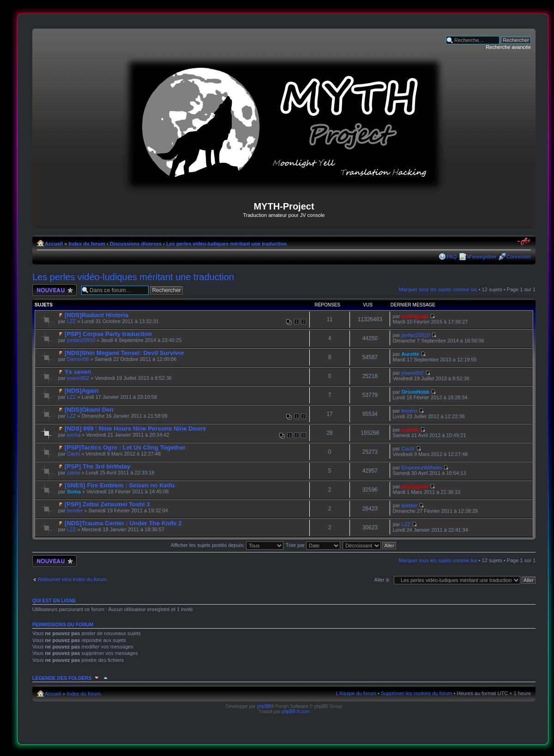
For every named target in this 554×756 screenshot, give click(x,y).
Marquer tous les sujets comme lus (438, 289)
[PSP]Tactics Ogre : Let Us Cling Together (125, 447)
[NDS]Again (81, 391)
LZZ (72, 321)
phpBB (264, 706)
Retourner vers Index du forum (72, 579)
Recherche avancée (508, 47)
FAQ (452, 257)
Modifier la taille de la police (524, 242)
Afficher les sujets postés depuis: (227, 545)
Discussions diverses (136, 244)
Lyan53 (410, 430)
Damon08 (78, 359)
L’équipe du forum (356, 693)
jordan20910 (81, 340)
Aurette (410, 354)
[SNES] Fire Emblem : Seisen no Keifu (120, 485)
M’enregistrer (482, 257)
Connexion (519, 257)
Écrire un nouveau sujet (54, 290)
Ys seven (78, 372)
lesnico (409, 411)
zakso (74, 473)
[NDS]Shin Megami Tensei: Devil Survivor (124, 353)
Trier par (313, 545)
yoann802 (78, 378)
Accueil (54, 244)
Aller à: (382, 580)
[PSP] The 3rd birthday (97, 466)
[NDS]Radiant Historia (96, 315)
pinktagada (415, 316)
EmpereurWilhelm (421, 468)
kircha (74, 435)
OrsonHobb (415, 392)
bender (75, 510)
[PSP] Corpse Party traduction (108, 334)
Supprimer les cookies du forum (417, 693)
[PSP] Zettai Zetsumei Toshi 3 (107, 504)
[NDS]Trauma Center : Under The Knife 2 (123, 523)
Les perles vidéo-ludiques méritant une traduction (226, 244)
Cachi (73, 454)
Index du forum (87, 244)
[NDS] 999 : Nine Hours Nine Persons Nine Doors (135, 429)
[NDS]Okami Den (89, 410)
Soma (74, 492)
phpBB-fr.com (296, 711)
